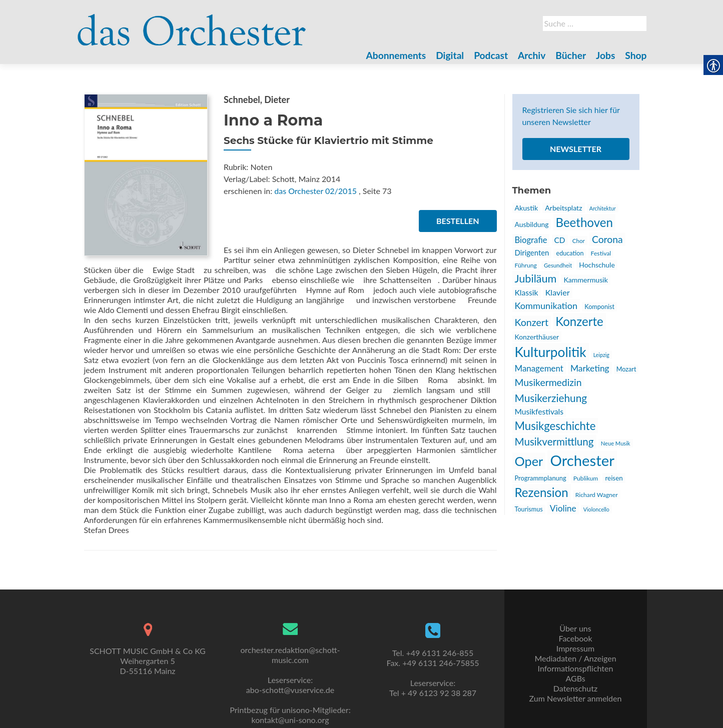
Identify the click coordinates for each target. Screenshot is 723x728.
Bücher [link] (571, 55)
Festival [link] (601, 253)
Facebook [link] (575, 638)
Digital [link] (450, 55)
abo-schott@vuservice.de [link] (290, 690)
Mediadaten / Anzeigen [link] (575, 658)
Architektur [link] (603, 208)
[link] (192, 24)
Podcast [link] (491, 55)
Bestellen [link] (458, 221)
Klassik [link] (527, 292)
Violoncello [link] (596, 509)
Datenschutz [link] (575, 688)
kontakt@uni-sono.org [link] (290, 720)
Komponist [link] (599, 307)
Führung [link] (526, 265)
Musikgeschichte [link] (555, 426)
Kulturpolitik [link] (551, 352)
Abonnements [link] (396, 55)
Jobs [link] (605, 55)
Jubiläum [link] (536, 278)
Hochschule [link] (597, 265)
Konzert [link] (532, 322)
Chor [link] (579, 240)
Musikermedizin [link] (548, 382)
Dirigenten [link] (532, 252)
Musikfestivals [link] (539, 411)
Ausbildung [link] (532, 224)
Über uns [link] (575, 628)
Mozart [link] (626, 369)
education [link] (570, 253)
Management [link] (539, 368)
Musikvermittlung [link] (554, 441)
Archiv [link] (532, 55)
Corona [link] (607, 239)
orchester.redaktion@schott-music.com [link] (290, 655)
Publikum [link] (586, 478)
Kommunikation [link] (546, 305)
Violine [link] (563, 508)
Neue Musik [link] (616, 443)
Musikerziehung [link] (551, 398)
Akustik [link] (527, 208)
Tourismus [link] (529, 509)
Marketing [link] (590, 368)
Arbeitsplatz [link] (563, 208)
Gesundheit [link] (558, 265)
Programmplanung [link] (541, 478)
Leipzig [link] (601, 355)
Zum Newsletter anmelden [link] (576, 698)
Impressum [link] (575, 648)
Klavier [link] (558, 292)
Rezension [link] (542, 492)
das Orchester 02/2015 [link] (315, 191)
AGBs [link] (575, 678)
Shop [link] (636, 55)
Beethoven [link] (584, 222)
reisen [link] (614, 478)
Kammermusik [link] (585, 280)
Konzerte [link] (579, 321)
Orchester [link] (582, 460)
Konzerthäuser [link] (537, 337)
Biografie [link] (531, 240)
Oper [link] (529, 461)
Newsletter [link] (576, 149)
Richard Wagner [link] (597, 495)
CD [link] (560, 240)
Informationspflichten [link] (576, 668)
